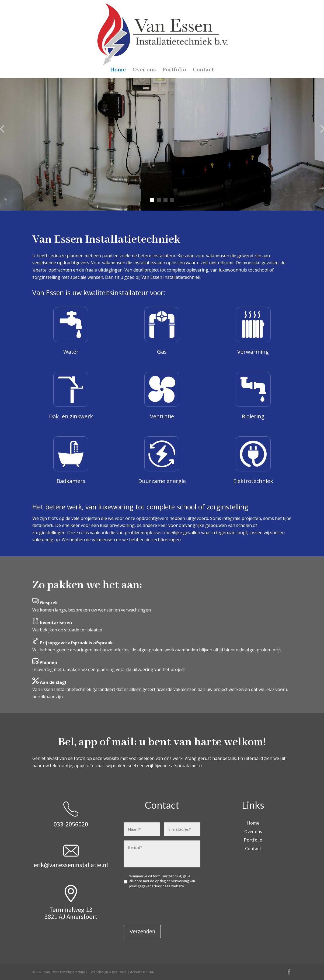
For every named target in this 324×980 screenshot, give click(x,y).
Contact (203, 36)
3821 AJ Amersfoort (71, 917)
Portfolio (174, 36)
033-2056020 (71, 824)
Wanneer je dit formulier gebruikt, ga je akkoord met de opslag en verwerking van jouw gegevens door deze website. (162, 881)
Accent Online (142, 972)
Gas (162, 352)
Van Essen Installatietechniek (162, 134)
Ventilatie (162, 416)
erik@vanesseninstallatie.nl (71, 865)
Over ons (144, 36)
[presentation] (165, 903)
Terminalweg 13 (71, 910)
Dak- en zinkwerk (71, 416)
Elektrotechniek (253, 481)
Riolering (253, 416)
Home (118, 36)
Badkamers (71, 481)
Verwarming (253, 352)
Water (71, 352)
